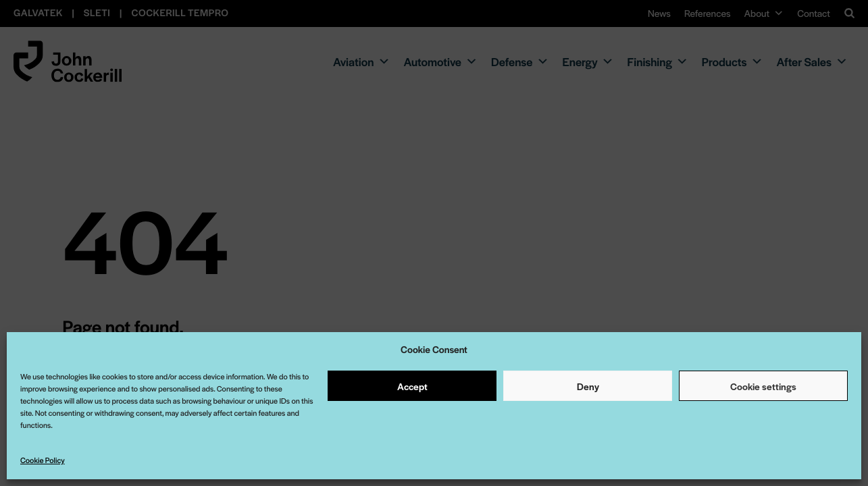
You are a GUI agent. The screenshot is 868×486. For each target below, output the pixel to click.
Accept (412, 386)
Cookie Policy (43, 460)
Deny (588, 386)
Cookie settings (763, 386)
